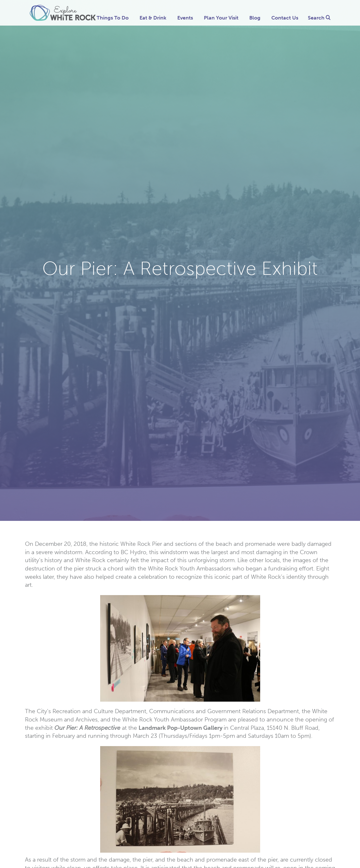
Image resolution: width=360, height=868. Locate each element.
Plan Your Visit (221, 18)
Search (319, 18)
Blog (255, 18)
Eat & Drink (153, 18)
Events (185, 18)
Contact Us (285, 18)
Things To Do (113, 18)
